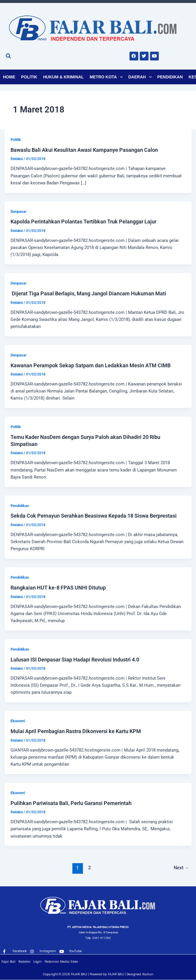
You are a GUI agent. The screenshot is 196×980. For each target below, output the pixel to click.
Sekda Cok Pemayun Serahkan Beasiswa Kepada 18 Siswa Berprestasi (94, 516)
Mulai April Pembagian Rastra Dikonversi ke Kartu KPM (77, 731)
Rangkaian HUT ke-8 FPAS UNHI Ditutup (58, 588)
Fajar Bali (8, 962)
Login (38, 962)
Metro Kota (103, 77)
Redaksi (24, 962)
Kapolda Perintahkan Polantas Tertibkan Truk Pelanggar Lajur (83, 222)
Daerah (137, 77)
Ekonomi (18, 721)
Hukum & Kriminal (63, 77)
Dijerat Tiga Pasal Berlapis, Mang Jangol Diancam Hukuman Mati (88, 293)
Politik (29, 77)
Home (9, 77)
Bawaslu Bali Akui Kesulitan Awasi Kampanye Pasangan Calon (84, 150)
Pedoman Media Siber (61, 962)
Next (181, 868)
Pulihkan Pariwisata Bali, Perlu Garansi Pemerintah (71, 803)
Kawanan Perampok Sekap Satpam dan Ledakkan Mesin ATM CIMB (91, 365)
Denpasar (19, 212)
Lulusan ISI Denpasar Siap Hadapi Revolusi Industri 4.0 (75, 660)
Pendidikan (170, 77)
